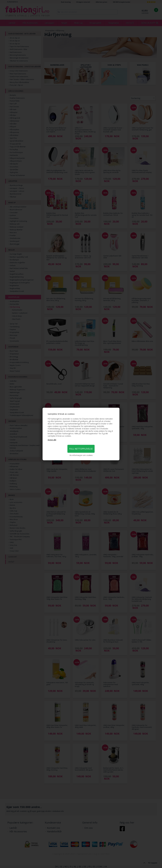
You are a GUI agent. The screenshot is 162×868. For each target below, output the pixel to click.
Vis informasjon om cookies (81, 455)
